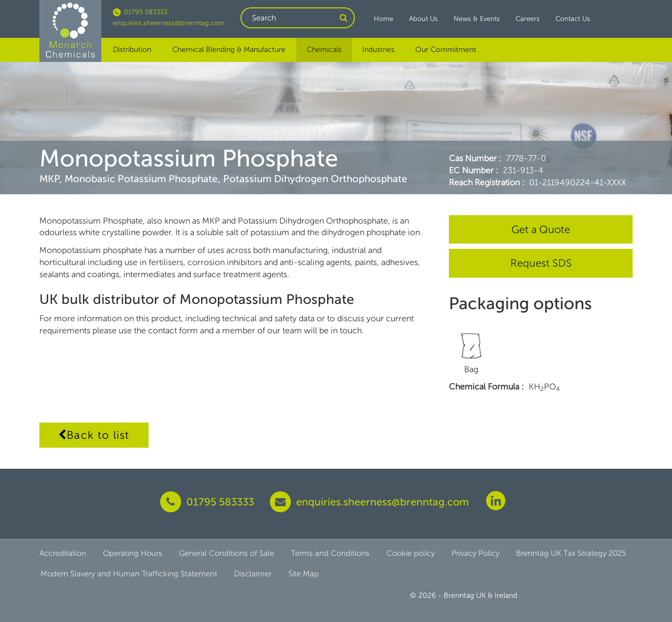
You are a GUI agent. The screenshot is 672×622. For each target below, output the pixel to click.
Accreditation (63, 553)
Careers (528, 19)
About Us (423, 19)
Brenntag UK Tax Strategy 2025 (571, 553)
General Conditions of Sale (227, 553)
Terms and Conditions (330, 553)
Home (384, 19)
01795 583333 (140, 12)
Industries (378, 50)
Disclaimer (253, 574)
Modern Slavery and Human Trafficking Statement (129, 574)
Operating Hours (133, 553)
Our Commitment (446, 50)
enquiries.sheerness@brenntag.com (169, 23)
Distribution (132, 50)
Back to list (94, 435)
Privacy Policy (475, 553)
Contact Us (573, 19)
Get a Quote (541, 229)
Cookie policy (411, 553)
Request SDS (541, 263)
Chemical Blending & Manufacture (229, 50)
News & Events (477, 19)
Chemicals (324, 50)
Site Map (303, 574)
